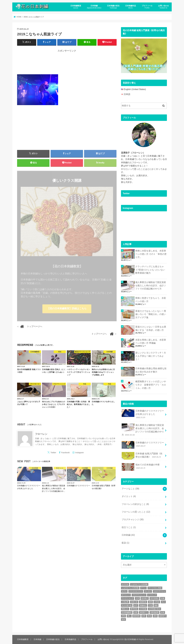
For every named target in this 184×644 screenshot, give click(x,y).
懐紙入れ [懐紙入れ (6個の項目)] (125, 609)
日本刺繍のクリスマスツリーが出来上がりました (143, 414)
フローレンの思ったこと (136, 512)
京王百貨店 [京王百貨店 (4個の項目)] (154, 598)
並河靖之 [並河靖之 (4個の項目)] (145, 598)
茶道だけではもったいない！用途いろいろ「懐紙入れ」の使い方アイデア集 (151, 314)
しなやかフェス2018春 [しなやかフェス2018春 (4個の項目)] (139, 584)
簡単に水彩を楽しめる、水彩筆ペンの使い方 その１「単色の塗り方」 (151, 254)
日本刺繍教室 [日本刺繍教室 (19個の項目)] (127, 612)
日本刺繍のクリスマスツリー (143, 445)
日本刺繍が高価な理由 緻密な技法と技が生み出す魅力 (151, 370)
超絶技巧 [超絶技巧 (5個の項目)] (163, 616)
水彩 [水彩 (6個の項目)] (136, 612)
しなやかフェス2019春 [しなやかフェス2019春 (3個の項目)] (130, 588)
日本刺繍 (94, 7)
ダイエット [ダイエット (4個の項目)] (126, 595)
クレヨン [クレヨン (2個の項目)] (148, 591)
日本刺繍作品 (131, 7)
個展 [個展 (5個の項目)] (150, 602)
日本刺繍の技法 (113, 7)
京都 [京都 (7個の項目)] (163, 598)
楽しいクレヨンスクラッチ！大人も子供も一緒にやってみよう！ (151, 356)
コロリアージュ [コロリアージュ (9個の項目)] (159, 591)
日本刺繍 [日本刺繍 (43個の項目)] (143, 609)
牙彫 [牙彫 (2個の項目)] (123, 616)
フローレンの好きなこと (135, 504)
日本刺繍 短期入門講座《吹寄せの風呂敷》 (142, 456)
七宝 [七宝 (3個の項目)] (137, 598)
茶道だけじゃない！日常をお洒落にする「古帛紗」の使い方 (151, 328)
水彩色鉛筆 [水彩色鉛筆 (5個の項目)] (154, 612)
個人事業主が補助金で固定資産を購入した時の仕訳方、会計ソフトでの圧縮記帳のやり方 (151, 286)
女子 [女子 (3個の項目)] (136, 605)
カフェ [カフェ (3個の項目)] (124, 591)
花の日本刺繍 (130, 639)
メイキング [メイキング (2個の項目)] (152, 595)
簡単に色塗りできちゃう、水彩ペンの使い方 (151, 300)
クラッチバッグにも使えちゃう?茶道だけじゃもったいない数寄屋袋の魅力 (150, 270)
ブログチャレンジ (133, 519)
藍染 (125, 543)
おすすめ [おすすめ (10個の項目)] (125, 584)
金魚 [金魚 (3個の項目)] (123, 619)
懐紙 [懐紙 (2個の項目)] (156, 605)
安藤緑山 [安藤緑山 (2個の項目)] (143, 605)
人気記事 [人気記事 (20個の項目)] (125, 602)
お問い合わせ (163, 7)
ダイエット (129, 496)
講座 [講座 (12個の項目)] (155, 616)
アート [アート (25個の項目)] (143, 588)
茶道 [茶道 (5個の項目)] (149, 616)
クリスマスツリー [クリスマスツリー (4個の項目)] (136, 591)
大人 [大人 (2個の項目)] (163, 602)
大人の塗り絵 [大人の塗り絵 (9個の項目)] (127, 605)
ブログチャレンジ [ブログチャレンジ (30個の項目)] (139, 595)
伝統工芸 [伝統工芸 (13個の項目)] (134, 602)
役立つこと (129, 527)
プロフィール (147, 7)
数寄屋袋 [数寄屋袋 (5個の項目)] (134, 609)
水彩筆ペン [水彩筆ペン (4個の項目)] (144, 612)
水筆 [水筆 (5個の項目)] (163, 612)
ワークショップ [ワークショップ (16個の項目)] (128, 598)
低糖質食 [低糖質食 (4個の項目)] (143, 602)
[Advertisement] (67, 63)
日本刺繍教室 (76, 7)
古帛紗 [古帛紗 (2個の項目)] (157, 602)
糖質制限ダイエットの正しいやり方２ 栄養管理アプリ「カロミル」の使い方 (151, 385)
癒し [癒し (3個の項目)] (129, 616)
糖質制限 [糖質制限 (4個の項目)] (136, 616)
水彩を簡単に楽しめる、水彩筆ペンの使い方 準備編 (151, 341)
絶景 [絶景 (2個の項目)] (144, 616)
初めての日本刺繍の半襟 (141, 467)
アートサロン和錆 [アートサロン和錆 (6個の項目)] (155, 588)
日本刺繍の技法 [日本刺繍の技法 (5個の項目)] (154, 609)
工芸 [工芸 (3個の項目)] (150, 605)
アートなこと (130, 489)
